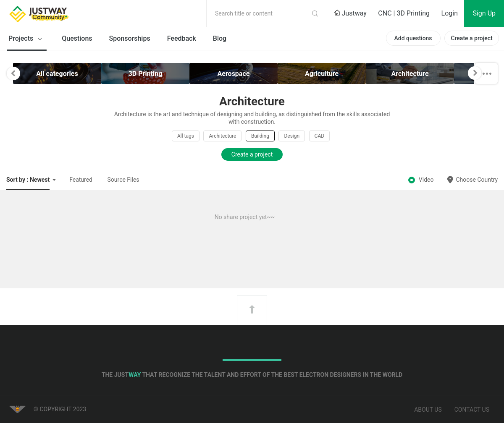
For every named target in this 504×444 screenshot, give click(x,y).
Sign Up (484, 13)
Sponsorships (130, 38)
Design (292, 136)
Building (260, 136)
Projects (27, 39)
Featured (81, 180)
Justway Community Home (61, 13)
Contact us (472, 410)
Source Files (123, 180)
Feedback (182, 38)
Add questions (413, 38)
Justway (350, 13)
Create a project (471, 38)
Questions (77, 38)
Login (450, 13)
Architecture (222, 136)
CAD (320, 136)
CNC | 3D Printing (404, 13)
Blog (220, 38)
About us (428, 410)
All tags (186, 136)
